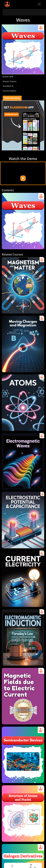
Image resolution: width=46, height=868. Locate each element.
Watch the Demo (12, 98)
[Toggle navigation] (39, 4)
